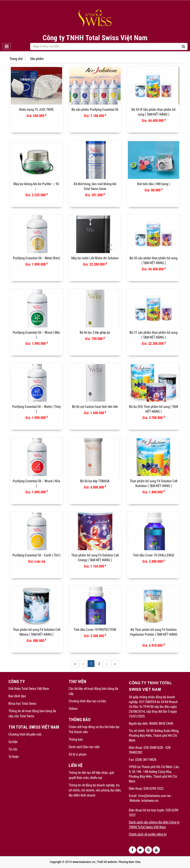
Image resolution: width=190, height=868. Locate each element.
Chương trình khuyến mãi (25, 734)
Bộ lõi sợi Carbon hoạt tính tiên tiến (95, 407)
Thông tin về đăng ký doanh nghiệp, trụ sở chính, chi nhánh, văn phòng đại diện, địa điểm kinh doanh (95, 790)
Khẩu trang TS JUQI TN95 (36, 110)
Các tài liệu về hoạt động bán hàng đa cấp (93, 691)
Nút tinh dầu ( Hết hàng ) (154, 184)
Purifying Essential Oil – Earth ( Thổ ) (36, 555)
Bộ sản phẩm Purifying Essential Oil (95, 110)
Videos (73, 709)
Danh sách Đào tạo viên (84, 747)
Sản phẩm (37, 59)
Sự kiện (13, 742)
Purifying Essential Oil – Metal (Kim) (36, 258)
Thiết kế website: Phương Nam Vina (119, 862)
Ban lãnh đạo (17, 696)
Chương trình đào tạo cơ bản (87, 701)
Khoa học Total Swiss (22, 704)
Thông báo (76, 739)
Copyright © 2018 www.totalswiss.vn (72, 862)
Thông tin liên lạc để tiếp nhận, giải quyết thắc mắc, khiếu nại (91, 775)
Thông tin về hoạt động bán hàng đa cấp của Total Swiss (32, 714)
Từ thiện (14, 757)
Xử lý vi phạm (78, 754)
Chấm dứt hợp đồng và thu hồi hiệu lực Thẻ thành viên (94, 729)
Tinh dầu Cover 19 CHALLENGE (154, 555)
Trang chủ (16, 59)
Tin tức (13, 749)
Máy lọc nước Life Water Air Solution (95, 258)
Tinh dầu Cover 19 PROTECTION (95, 630)
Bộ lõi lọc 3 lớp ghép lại (95, 333)
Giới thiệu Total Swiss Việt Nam (29, 689)
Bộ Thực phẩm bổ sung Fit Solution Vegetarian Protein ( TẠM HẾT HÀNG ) (154, 634)
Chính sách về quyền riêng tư (148, 834)
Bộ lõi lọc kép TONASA (95, 481)
